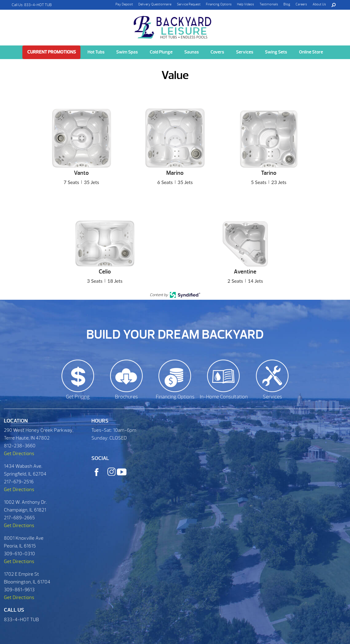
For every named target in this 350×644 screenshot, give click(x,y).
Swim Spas (127, 52)
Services (245, 52)
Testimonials (269, 4)
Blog (287, 4)
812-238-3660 (20, 446)
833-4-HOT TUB (38, 5)
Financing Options (219, 4)
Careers (301, 4)
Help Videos (245, 4)
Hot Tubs (96, 52)
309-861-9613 (19, 590)
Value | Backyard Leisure (173, 25)
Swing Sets (276, 52)
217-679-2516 (19, 482)
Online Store (311, 52)
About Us (319, 4)
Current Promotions (52, 52)
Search (333, 5)
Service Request (189, 4)
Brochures (126, 397)
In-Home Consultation (224, 397)
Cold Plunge (161, 52)
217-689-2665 (19, 518)
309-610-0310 (19, 554)
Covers (217, 52)
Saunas (192, 52)
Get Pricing (78, 397)
